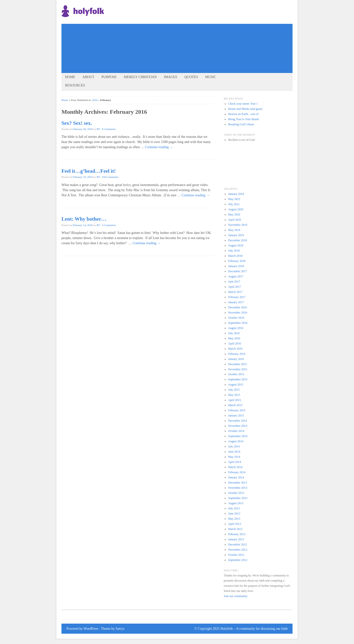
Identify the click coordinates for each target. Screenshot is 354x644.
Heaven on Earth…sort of (243, 114)
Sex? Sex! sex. (77, 123)
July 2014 (234, 446)
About (88, 77)
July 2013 (234, 508)
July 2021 (234, 204)
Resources (75, 85)
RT (98, 129)
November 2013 (238, 488)
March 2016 (235, 349)
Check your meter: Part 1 (243, 104)
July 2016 (234, 333)
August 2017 (236, 276)
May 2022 (234, 199)
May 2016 (234, 338)
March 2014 (235, 467)
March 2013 (235, 529)
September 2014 (238, 436)
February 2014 (237, 472)
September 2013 (238, 498)
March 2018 (235, 256)
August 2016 (236, 328)
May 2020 (234, 215)
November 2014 (238, 426)
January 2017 (236, 302)
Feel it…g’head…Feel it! (88, 171)
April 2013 (235, 524)
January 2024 (236, 194)
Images (171, 77)
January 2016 (236, 359)
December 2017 (237, 271)
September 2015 (238, 379)
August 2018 (236, 245)
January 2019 (236, 235)
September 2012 (238, 560)
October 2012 (236, 555)
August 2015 (236, 385)
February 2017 (237, 297)
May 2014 (234, 457)
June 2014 (234, 452)
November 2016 (238, 313)
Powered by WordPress (82, 629)
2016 (95, 100)
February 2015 (237, 410)
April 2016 (235, 343)
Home (70, 77)
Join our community (236, 596)
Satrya (120, 629)
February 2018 (237, 261)
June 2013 (234, 514)
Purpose (109, 77)
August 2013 (236, 503)
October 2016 (236, 318)
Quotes (191, 77)
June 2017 (234, 282)
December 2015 (237, 364)
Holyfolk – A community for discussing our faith (254, 629)
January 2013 (236, 539)
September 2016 (238, 323)
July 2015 (234, 390)
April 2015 (235, 400)
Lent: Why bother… (84, 219)
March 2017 (235, 292)
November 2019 (238, 225)
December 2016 (237, 307)
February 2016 (237, 354)
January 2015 (236, 415)
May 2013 (234, 519)
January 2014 (236, 477)
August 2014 (236, 441)
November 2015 (238, 369)
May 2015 (234, 395)
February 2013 (237, 534)
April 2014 (235, 462)
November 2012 (238, 550)
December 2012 (237, 544)
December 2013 (237, 483)
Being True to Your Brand (243, 119)
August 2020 (236, 209)
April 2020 (235, 220)
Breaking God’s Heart (241, 124)
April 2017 (235, 287)
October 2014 (236, 431)
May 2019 (234, 230)
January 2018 (236, 266)
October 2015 (236, 374)
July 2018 (234, 251)
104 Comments (110, 177)
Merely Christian (140, 77)
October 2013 (236, 493)
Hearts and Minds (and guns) (245, 109)
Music (211, 77)
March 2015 (235, 405)
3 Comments (109, 225)
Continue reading (159, 147)
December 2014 (237, 421)
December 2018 (237, 240)
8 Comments (109, 129)
